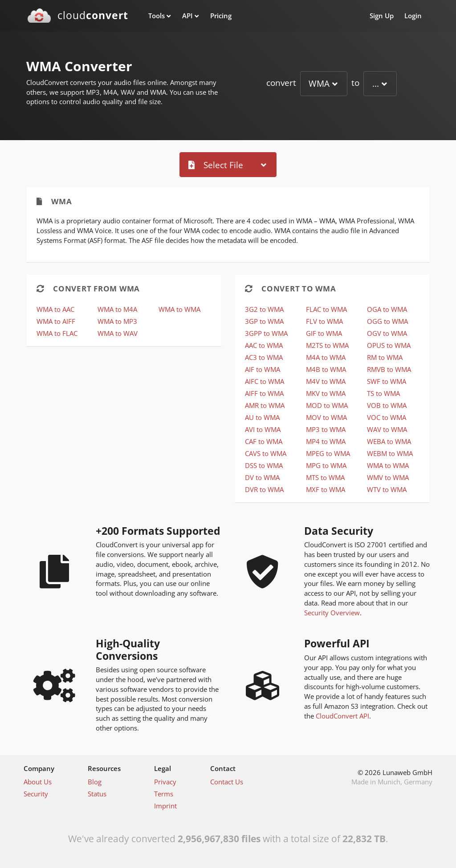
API (187, 16)
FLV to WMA (324, 321)
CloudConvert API (342, 716)
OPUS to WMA (389, 345)
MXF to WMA (326, 489)
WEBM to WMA (390, 453)
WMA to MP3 (117, 321)
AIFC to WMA (265, 381)
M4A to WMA (326, 357)
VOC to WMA (387, 417)
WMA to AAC (55, 309)
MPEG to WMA (328, 453)
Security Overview (332, 613)
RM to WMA (385, 357)
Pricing (221, 16)
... (376, 83)
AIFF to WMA (264, 393)
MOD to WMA (327, 405)
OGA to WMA (387, 309)
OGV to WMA (387, 333)
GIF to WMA (324, 333)
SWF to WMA (387, 381)
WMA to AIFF (56, 321)
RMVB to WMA (389, 369)
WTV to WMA (387, 489)
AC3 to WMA (264, 357)
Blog (95, 782)
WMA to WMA (179, 309)
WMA (319, 83)
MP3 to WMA (326, 429)
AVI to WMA (263, 429)
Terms (164, 794)
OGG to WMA (387, 321)
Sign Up (382, 16)
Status (97, 794)
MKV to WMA (326, 393)
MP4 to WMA (326, 441)
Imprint (165, 806)
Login (413, 16)
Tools (157, 16)
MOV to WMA (326, 417)
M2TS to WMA (327, 345)
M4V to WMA (326, 381)
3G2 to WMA (264, 309)
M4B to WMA (326, 369)
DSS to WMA (264, 465)
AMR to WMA (265, 405)
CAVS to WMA (266, 453)
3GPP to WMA (266, 333)
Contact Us (227, 782)
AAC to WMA (264, 345)
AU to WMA (262, 417)
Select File (216, 165)
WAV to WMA (387, 429)
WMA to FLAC (57, 333)
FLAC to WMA (326, 309)
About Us (38, 782)
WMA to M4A (117, 309)
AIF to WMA (263, 369)
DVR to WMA (264, 489)
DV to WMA (262, 477)
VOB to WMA (387, 405)
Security (36, 794)
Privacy (165, 782)
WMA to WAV (118, 333)
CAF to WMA (264, 441)
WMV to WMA (388, 477)
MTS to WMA (325, 477)
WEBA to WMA (389, 441)
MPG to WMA (326, 465)
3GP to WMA (264, 321)
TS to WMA (383, 393)
